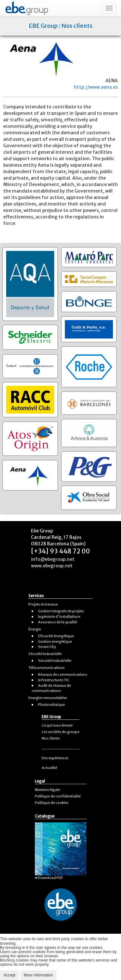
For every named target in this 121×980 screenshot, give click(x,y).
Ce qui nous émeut (57, 725)
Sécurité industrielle (55, 661)
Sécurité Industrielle (45, 654)
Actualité (49, 768)
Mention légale (47, 790)
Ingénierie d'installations (59, 617)
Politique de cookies (52, 803)
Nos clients (51, 738)
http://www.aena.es (96, 87)
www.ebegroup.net (52, 566)
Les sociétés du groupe (60, 732)
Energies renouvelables (48, 698)
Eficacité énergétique (56, 636)
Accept (10, 975)
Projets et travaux (43, 604)
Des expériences (55, 758)
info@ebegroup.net (53, 559)
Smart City (47, 647)
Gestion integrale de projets (61, 611)
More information (38, 975)
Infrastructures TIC (54, 680)
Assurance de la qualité (58, 622)
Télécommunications (46, 668)
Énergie (35, 629)
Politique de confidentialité (58, 796)
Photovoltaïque (51, 705)
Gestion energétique (55, 641)
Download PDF (49, 878)
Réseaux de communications (63, 674)
